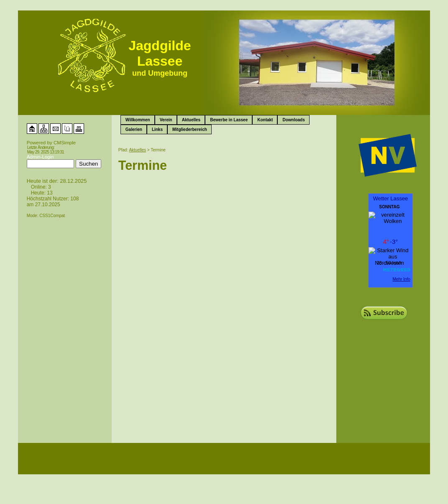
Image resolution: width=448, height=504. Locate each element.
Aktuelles (191, 120)
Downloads (293, 120)
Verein (166, 120)
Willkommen (138, 120)
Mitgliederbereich (190, 129)
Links (157, 129)
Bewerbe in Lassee (229, 120)
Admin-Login (40, 157)
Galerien (134, 129)
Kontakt (265, 120)
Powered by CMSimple (51, 143)
